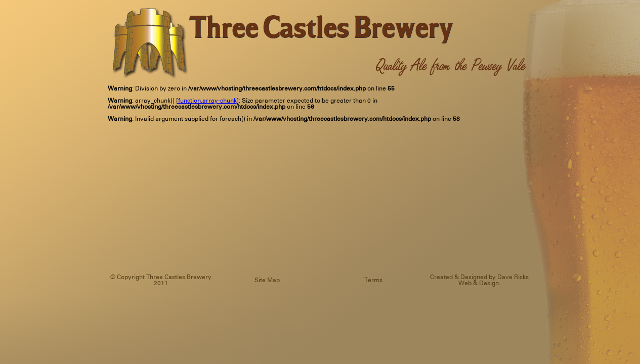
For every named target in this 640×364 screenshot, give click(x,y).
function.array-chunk (207, 101)
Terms (373, 280)
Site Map (267, 280)
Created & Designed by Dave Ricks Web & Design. (479, 280)
